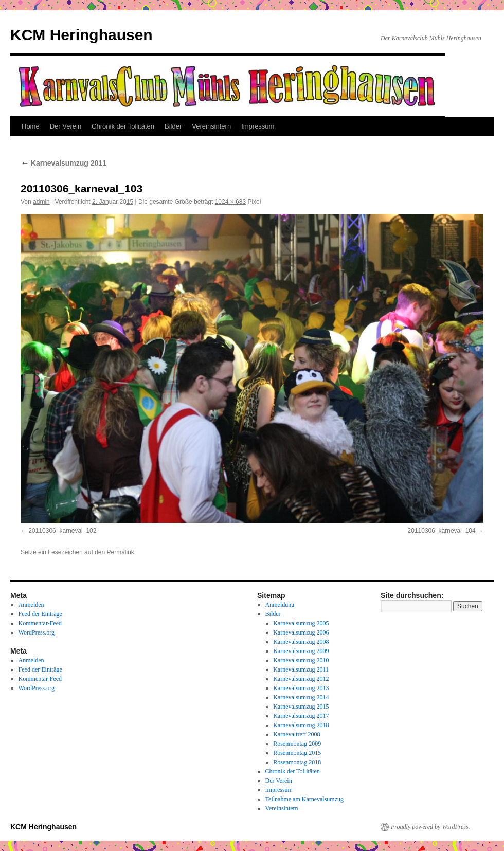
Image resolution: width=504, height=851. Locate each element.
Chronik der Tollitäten (123, 126)
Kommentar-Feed (40, 623)
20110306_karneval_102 (62, 531)
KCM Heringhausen (82, 35)
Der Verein (66, 126)
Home (31, 126)
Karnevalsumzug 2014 (301, 697)
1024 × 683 (230, 202)
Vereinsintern (211, 126)
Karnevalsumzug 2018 (301, 725)
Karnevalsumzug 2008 (301, 642)
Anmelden (31, 605)
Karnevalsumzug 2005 (301, 623)
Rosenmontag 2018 (297, 762)
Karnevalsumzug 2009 (301, 651)
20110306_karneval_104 (442, 531)
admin (41, 202)
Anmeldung (280, 605)
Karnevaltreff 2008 (296, 734)
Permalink (120, 552)
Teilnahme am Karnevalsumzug (304, 799)
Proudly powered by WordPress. (430, 827)
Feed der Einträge (40, 614)
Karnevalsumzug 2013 (301, 688)
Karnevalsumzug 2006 (301, 632)
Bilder (173, 126)
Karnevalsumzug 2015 (301, 707)
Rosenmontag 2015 (297, 753)
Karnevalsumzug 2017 (301, 716)
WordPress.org (37, 632)
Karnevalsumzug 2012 (301, 679)
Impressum (258, 126)
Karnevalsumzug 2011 (64, 163)
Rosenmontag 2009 (297, 744)
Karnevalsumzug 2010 (301, 660)
